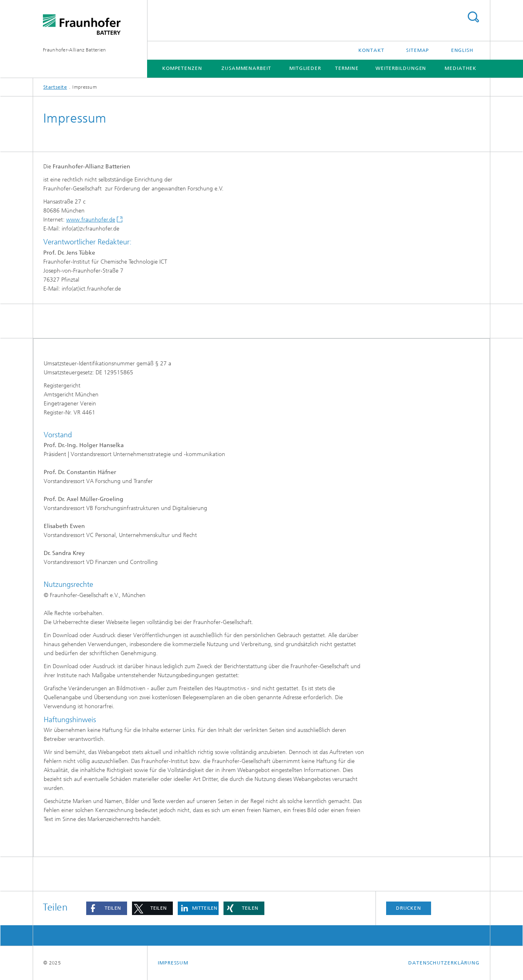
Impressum (173, 963)
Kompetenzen (182, 68)
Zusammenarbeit (246, 68)
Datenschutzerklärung (444, 963)
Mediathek (460, 68)
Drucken (409, 908)
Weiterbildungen (401, 68)
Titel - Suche (473, 17)
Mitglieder (305, 68)
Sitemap (418, 50)
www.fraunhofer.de (91, 220)
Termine (347, 68)
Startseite (55, 87)
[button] (107, 908)
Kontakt (371, 50)
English (462, 50)
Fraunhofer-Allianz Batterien (74, 50)
